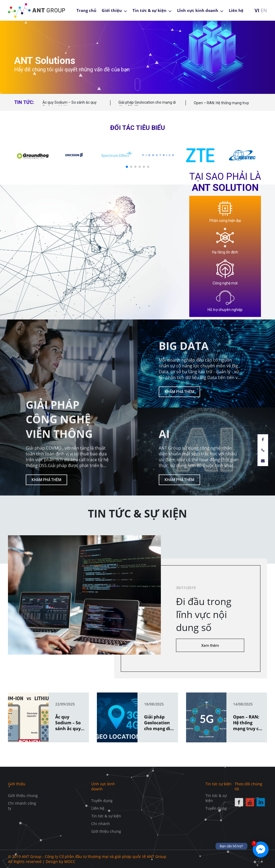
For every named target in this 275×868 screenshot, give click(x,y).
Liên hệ (236, 10)
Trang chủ (86, 10)
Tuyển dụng (102, 801)
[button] (127, 167)
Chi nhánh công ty (22, 806)
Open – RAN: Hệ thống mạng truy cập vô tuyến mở (221, 105)
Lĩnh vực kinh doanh (198, 10)
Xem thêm (228, 646)
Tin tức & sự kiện (149, 10)
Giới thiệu (112, 10)
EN (264, 10)
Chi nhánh (101, 824)
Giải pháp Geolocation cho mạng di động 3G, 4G (147, 104)
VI (257, 10)
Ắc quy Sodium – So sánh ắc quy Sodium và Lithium (70, 104)
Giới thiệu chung (23, 795)
